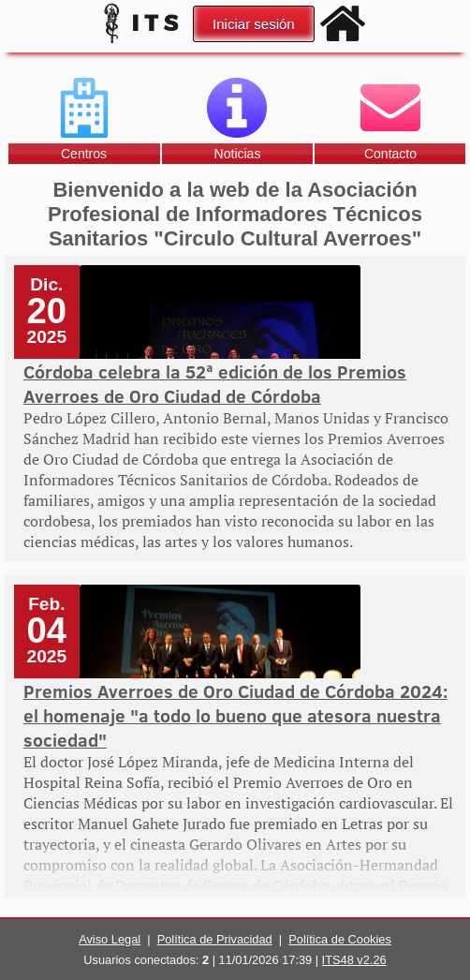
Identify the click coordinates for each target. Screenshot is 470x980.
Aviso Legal (110, 939)
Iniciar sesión (254, 24)
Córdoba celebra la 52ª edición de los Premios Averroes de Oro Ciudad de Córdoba (215, 383)
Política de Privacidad (215, 939)
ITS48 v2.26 (354, 960)
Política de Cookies (340, 939)
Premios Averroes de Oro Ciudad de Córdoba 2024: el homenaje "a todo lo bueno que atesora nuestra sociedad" (235, 715)
